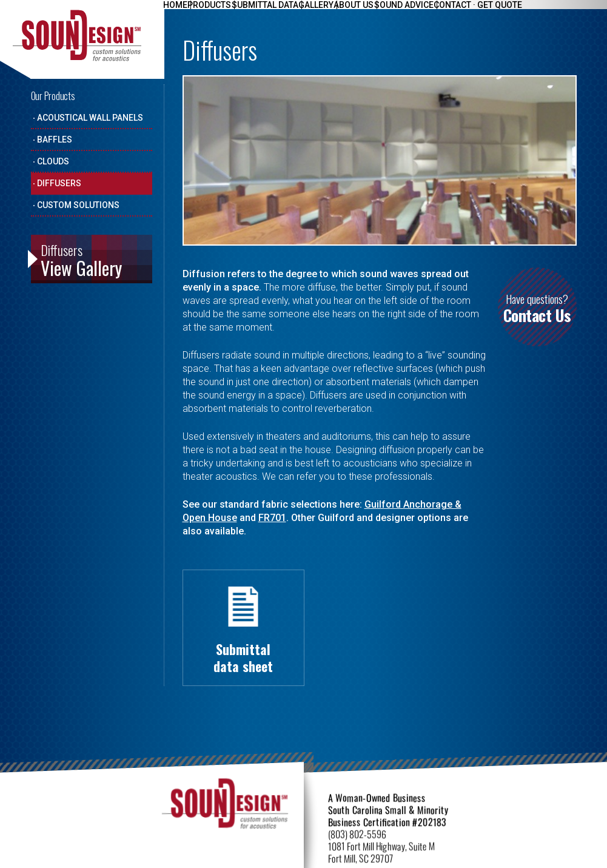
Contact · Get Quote (524, 13)
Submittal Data (283, 13)
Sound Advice (443, 13)
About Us (386, 13)
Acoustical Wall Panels (90, 118)
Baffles (55, 140)
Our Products (53, 96)
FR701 (272, 518)
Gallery (341, 13)
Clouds (53, 161)
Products (220, 13)
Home (179, 13)
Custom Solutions (78, 205)
